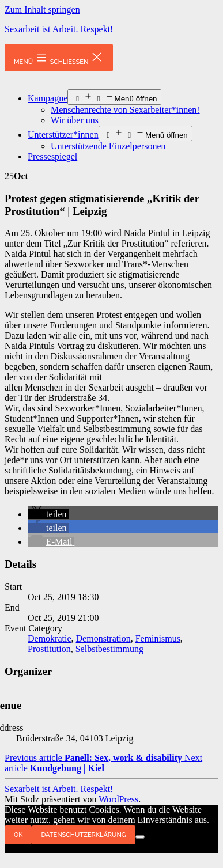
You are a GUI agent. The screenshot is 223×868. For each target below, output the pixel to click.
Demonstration (103, 638)
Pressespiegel (52, 156)
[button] (48, 514)
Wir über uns (75, 120)
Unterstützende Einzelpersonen (108, 146)
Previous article (95, 758)
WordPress (118, 799)
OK (18, 835)
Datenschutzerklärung (83, 835)
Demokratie (50, 638)
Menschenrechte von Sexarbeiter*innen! (125, 110)
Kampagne (48, 98)
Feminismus (158, 638)
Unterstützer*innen (63, 134)
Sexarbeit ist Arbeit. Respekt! (59, 29)
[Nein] (140, 837)
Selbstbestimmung (109, 649)
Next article (103, 763)
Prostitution (49, 649)
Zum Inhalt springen (42, 10)
